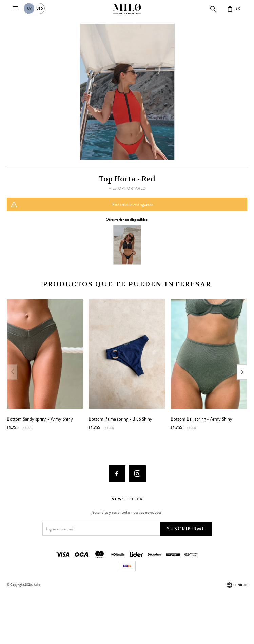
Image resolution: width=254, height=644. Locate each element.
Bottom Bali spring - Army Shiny (201, 419)
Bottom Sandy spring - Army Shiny (40, 419)
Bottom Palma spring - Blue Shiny (120, 419)
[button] (242, 372)
